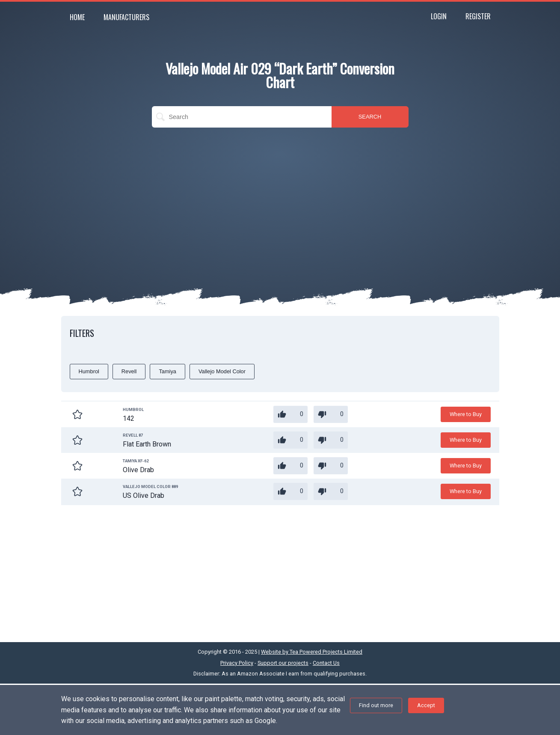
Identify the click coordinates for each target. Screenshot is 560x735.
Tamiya (167, 371)
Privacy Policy (237, 663)
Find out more (376, 705)
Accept (426, 705)
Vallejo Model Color (222, 371)
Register (478, 16)
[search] (242, 117)
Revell (129, 371)
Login (439, 16)
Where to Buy (466, 414)
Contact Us (326, 663)
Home (77, 17)
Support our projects (283, 663)
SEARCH (370, 117)
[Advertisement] (280, 196)
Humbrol (89, 371)
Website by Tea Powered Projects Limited (312, 652)
